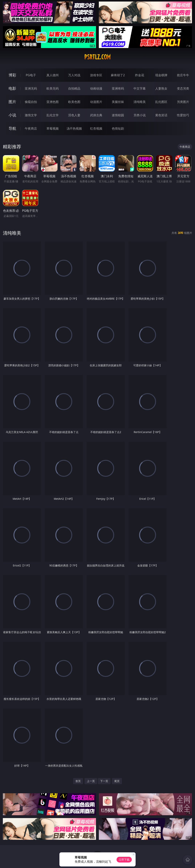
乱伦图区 (161, 102)
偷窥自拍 (31, 102)
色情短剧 (118, 128)
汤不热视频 (74, 128)
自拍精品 (74, 88)
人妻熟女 (161, 88)
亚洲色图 (53, 102)
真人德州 (53, 75)
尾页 (117, 781)
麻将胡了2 (118, 75)
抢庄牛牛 (183, 75)
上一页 (91, 781)
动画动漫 (96, 88)
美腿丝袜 (118, 102)
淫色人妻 (74, 115)
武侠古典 (96, 115)
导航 (12, 128)
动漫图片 (96, 102)
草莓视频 (53, 128)
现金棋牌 (161, 75)
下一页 (104, 781)
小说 (12, 115)
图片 (12, 102)
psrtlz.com (97, 57)
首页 (78, 781)
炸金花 (140, 75)
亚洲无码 (31, 88)
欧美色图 (74, 102)
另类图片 (183, 102)
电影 (12, 88)
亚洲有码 (118, 88)
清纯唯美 (140, 102)
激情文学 (31, 115)
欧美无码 (53, 88)
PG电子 (31, 75)
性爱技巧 (183, 115)
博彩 (12, 75)
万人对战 (74, 75)
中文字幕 (140, 88)
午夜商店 (31, 128)
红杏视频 (96, 128)
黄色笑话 (161, 115)
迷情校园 (118, 115)
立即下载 (124, 860)
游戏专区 (96, 75)
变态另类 (183, 88)
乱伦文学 (53, 115)
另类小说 (140, 115)
